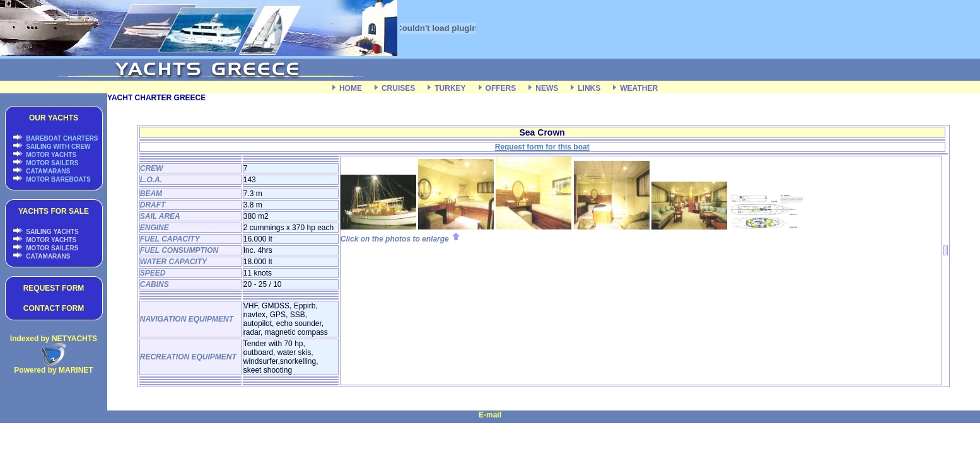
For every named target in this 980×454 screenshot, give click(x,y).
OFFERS (501, 88)
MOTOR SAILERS (52, 163)
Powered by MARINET (53, 370)
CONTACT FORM (54, 308)
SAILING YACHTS (52, 232)
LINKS (589, 88)
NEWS (547, 88)
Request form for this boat (542, 147)
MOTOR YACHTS (51, 155)
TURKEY (450, 88)
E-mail (490, 415)
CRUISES (398, 88)
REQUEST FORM (54, 288)
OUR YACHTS (54, 118)
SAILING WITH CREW (58, 147)
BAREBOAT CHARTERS (61, 138)
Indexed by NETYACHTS (54, 339)
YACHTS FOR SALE (54, 211)
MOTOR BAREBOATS (58, 179)
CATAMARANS (48, 171)
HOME (351, 88)
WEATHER (639, 88)
